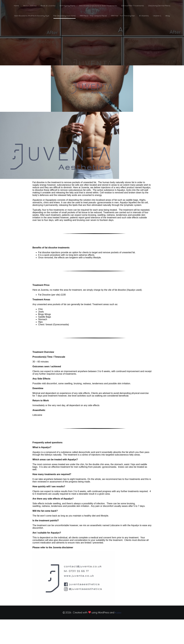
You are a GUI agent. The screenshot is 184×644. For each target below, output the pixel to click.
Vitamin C (157, 16)
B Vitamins (144, 16)
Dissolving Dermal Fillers (159, 6)
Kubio (118, 613)
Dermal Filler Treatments (133, 6)
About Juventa (30, 6)
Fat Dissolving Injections (64, 16)
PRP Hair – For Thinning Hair (123, 16)
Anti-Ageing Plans (67, 6)
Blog (168, 16)
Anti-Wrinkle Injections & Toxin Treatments (98, 6)
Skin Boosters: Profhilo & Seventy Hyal (32, 16)
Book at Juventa (48, 6)
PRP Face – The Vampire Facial (93, 16)
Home (16, 6)
